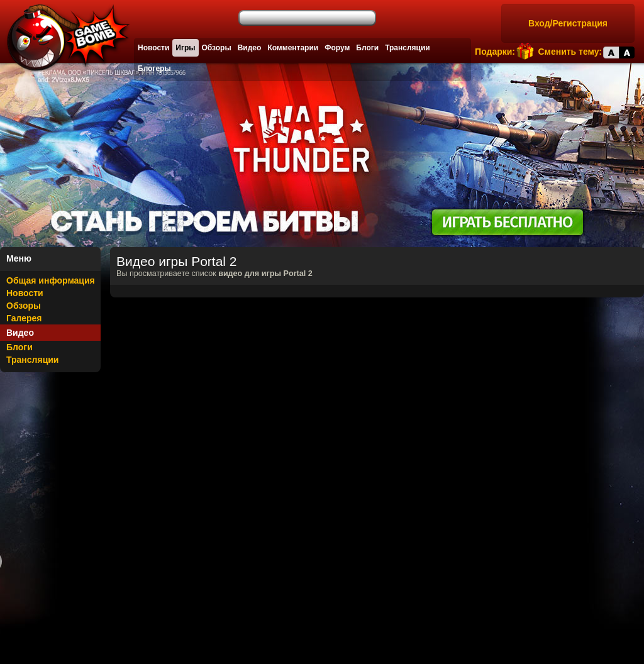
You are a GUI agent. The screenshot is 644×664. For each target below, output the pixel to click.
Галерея (24, 318)
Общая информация (51, 280)
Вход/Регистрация (568, 23)
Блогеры (154, 69)
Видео (250, 48)
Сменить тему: (570, 52)
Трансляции (408, 48)
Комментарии (293, 48)
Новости (153, 48)
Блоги (367, 48)
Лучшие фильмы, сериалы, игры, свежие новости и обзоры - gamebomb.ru (65, 38)
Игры (185, 48)
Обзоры (217, 48)
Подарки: (495, 52)
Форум (337, 48)
